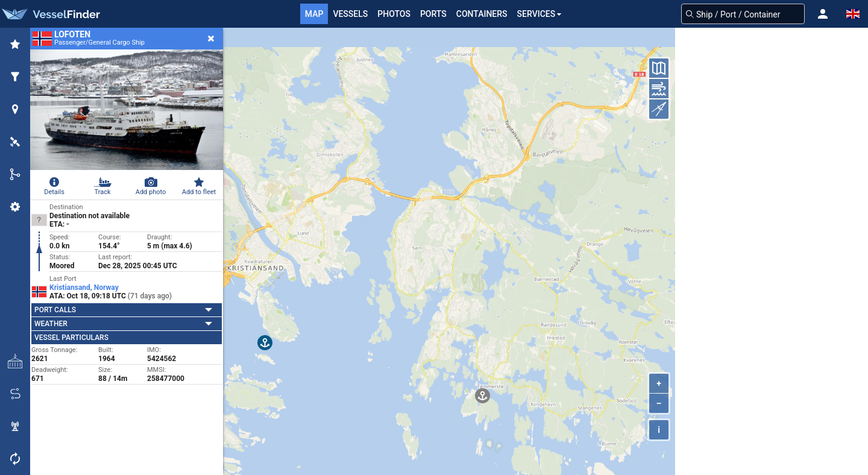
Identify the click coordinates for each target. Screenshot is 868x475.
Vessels (350, 14)
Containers (482, 14)
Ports (433, 14)
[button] (823, 14)
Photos (394, 14)
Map (314, 14)
